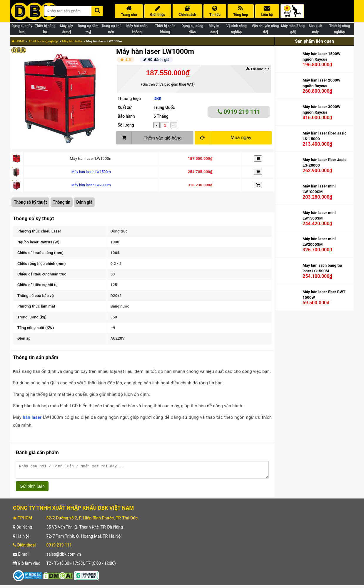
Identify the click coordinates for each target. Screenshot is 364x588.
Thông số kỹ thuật (30, 202)
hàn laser (32, 417)
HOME (18, 41)
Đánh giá (84, 202)
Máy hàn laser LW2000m (91, 185)
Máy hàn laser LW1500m (91, 172)
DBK (157, 99)
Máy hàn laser (72, 41)
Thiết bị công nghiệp (43, 41)
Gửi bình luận (32, 489)
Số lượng (126, 125)
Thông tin (62, 202)
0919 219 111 (239, 112)
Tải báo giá (258, 69)
